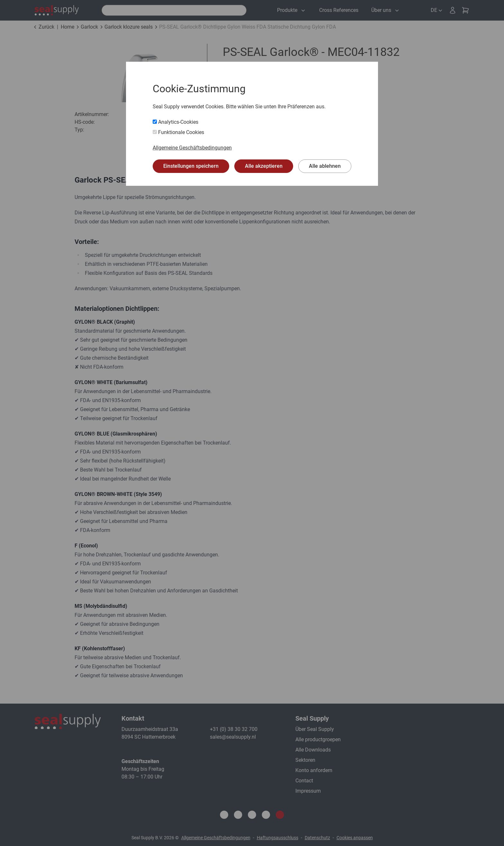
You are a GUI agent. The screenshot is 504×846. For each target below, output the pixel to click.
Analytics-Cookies (175, 122)
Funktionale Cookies (178, 132)
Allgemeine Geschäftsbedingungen (192, 148)
